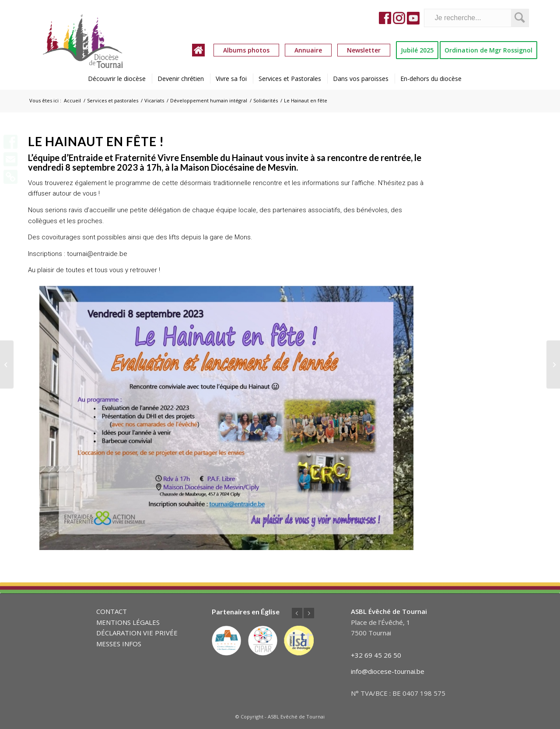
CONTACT (112, 611)
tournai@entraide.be (97, 254)
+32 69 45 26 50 (376, 655)
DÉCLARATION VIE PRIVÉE (137, 633)
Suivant (309, 613)
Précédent (297, 613)
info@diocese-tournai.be (388, 671)
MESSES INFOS (119, 644)
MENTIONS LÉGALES (128, 622)
